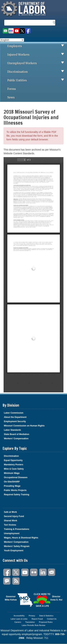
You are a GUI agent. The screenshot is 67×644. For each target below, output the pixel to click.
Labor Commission (14, 413)
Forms (12, 89)
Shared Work (11, 521)
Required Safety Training (17, 495)
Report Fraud (37, 619)
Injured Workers (37, 55)
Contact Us (52, 619)
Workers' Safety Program (17, 546)
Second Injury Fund (14, 516)
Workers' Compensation (16, 439)
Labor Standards (12, 430)
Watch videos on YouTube (17, 31)
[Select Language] (12, 40)
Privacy (32, 616)
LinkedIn (43, 572)
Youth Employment (14, 551)
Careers (18, 622)
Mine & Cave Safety (14, 469)
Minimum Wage (12, 473)
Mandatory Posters (14, 465)
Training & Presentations (17, 529)
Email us (5, 31)
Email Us (49, 570)
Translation (30, 622)
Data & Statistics (46, 616)
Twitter (16, 572)
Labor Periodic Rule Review (34, 625)
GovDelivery (7, 581)
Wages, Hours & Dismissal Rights (21, 538)
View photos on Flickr (11, 31)
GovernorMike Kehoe (11, 598)
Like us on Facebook (28, 31)
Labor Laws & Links (19, 619)
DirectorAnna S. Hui (56, 598)
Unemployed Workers (37, 63)
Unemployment (12, 533)
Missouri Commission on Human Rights (24, 426)
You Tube (25, 572)
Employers (37, 46)
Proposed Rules (46, 622)
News (11, 97)
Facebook (7, 572)
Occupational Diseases (16, 477)
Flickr (34, 572)
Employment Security (15, 421)
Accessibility (19, 616)
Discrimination (37, 72)
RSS (16, 581)
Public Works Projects (15, 490)
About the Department (15, 417)
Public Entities (37, 80)
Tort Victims (10, 525)
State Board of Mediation (17, 434)
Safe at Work (10, 512)
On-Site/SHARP (12, 482)
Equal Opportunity (13, 460)
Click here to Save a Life (42, 600)
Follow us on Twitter (22, 31)
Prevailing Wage (12, 486)
